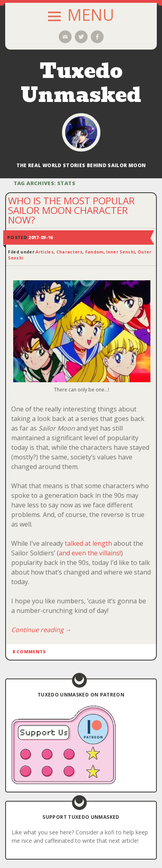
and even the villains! (90, 553)
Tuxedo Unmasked (81, 83)
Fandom (94, 252)
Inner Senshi (120, 252)
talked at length (89, 543)
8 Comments (29, 651)
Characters (69, 252)
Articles (45, 252)
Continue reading (41, 630)
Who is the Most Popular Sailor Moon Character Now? (71, 210)
